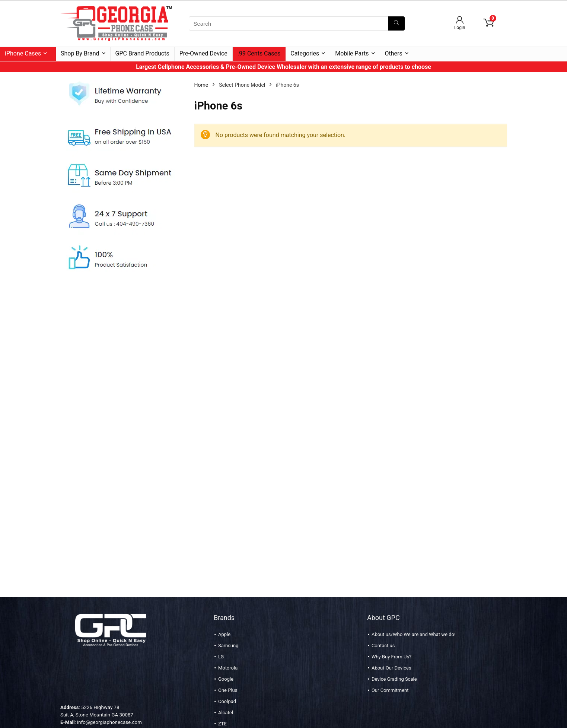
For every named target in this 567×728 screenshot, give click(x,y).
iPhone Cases (23, 53)
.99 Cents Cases (259, 53)
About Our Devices (391, 668)
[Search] (396, 23)
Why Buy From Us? (391, 657)
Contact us (383, 646)
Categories (305, 53)
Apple (224, 634)
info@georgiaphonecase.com (109, 722)
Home (201, 85)
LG (221, 657)
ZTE (222, 724)
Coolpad (227, 701)
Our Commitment (390, 690)
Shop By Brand (80, 53)
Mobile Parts (352, 53)
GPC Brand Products (142, 53)
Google (226, 679)
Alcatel (226, 713)
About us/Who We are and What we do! (413, 634)
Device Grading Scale (394, 679)
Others (394, 53)
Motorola (228, 668)
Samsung (228, 646)
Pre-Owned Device (203, 53)
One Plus (228, 690)
